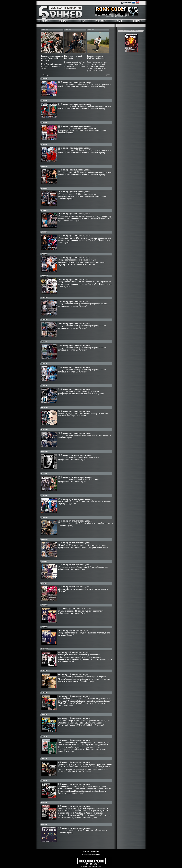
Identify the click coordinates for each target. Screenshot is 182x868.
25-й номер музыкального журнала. (75, 301)
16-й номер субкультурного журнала (75, 499)
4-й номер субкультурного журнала (74, 762)
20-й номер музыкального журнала (74, 411)
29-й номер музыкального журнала (74, 214)
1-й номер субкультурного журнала (74, 828)
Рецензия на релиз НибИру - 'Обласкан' (96, 57)
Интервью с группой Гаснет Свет (73, 57)
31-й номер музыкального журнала (74, 170)
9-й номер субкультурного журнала (74, 652)
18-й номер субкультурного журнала (75, 455)
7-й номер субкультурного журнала (74, 696)
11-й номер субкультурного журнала (75, 609)
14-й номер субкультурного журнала (75, 543)
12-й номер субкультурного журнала (75, 587)
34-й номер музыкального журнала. (75, 104)
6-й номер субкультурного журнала (74, 718)
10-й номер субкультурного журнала (75, 631)
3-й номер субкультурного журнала (74, 784)
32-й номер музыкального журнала (74, 148)
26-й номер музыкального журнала (74, 279)
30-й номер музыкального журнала (74, 192)
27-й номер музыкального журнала (74, 258)
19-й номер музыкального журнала (74, 433)
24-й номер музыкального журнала (74, 323)
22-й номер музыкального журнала (74, 367)
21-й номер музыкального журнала (74, 389)
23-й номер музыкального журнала (74, 345)
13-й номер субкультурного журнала (75, 565)
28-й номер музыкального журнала (74, 236)
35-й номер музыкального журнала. (75, 82)
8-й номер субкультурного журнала (74, 674)
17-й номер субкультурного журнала (75, 477)
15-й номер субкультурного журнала (75, 521)
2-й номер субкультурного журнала (74, 806)
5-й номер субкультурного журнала (74, 740)
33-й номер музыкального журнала (74, 126)
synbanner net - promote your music (116, 16)
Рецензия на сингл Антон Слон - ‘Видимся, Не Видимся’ (52, 58)
